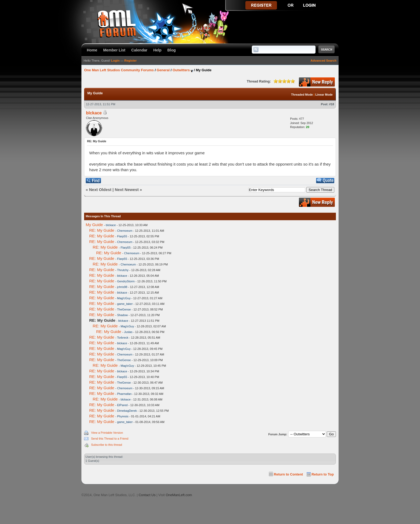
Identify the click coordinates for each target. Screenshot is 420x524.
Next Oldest (100, 190)
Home (92, 50)
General (163, 70)
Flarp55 (122, 236)
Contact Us (147, 495)
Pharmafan (124, 394)
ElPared (122, 405)
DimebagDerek (127, 411)
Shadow (122, 315)
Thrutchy (123, 270)
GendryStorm (126, 281)
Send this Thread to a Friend (110, 439)
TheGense (124, 309)
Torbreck (123, 338)
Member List (114, 50)
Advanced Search (323, 61)
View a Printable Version (107, 433)
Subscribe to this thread (107, 445)
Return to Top (323, 474)
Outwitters (181, 70)
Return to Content (288, 474)
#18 (332, 104)
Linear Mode (324, 95)
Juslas (128, 332)
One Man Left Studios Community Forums (119, 70)
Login (115, 61)
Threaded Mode (302, 95)
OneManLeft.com (179, 495)
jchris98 (122, 287)
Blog (172, 50)
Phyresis (123, 416)
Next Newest (127, 190)
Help (157, 50)
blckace (94, 113)
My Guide (94, 225)
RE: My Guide (102, 230)
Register (130, 61)
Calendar (139, 50)
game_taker (125, 304)
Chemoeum (125, 231)
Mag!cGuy (124, 298)
